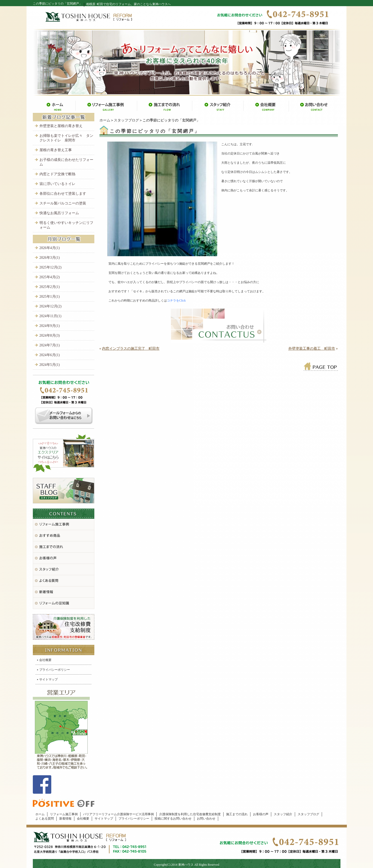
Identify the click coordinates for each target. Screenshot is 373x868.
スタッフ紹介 (283, 814)
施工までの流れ (237, 814)
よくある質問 (45, 819)
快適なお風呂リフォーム (59, 213)
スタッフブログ (126, 120)
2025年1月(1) (50, 297)
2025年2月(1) (50, 287)
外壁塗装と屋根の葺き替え (61, 126)
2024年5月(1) (50, 365)
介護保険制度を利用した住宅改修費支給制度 (190, 814)
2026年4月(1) (50, 248)
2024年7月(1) (50, 345)
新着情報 (65, 819)
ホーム (105, 120)
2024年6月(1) (50, 355)
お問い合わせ (206, 819)
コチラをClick (176, 301)
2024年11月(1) (51, 316)
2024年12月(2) (51, 306)
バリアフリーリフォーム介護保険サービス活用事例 (118, 814)
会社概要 (45, 660)
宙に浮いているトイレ (57, 184)
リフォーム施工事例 (64, 814)
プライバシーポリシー (55, 670)
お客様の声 (261, 814)
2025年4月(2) (50, 277)
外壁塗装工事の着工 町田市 (312, 349)
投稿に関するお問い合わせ (173, 819)
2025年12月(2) (51, 267)
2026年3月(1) (50, 258)
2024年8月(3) (50, 335)
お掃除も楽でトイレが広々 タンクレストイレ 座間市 (66, 138)
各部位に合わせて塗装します (63, 194)
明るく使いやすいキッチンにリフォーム (66, 225)
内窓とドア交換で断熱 (57, 174)
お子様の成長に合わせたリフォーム (66, 162)
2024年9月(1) (50, 326)
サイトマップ (48, 679)
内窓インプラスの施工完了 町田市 (131, 349)
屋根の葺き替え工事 (56, 150)
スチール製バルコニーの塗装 (63, 203)
